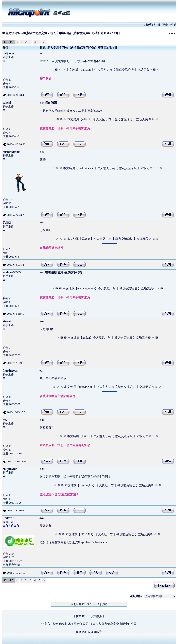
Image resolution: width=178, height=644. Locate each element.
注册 (157, 25)
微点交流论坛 (11, 33)
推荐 (89, 604)
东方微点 (96, 616)
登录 (165, 25)
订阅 (97, 604)
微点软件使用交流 (35, 33)
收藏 (104, 604)
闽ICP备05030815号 (89, 632)
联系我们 (82, 616)
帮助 (173, 25)
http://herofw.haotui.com (94, 542)
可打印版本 (78, 604)
